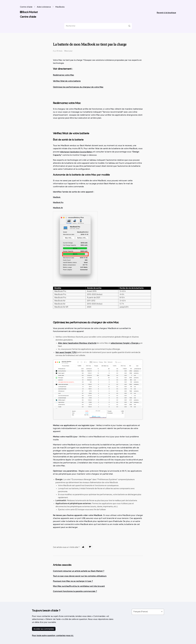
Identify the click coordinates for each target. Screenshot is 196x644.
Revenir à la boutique (166, 13)
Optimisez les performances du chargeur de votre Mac (78, 87)
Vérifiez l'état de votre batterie (67, 81)
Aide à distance (44, 7)
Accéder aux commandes (44, 629)
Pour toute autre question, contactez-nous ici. (53, 635)
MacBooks (60, 7)
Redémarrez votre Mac (63, 75)
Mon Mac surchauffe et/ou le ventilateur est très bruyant (79, 586)
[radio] (83, 547)
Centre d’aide (26, 7)
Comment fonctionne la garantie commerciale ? (75, 591)
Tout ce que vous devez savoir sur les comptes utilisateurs (80, 576)
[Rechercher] (97, 26)
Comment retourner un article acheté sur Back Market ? (79, 571)
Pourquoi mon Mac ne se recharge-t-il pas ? (73, 581)
